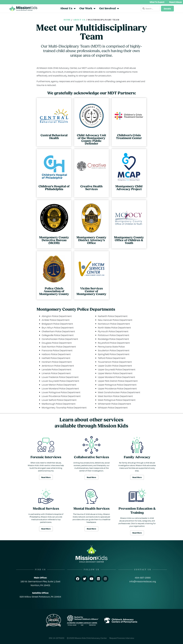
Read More (46, 477)
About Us (79, 20)
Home (67, 20)
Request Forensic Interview (122, 638)
